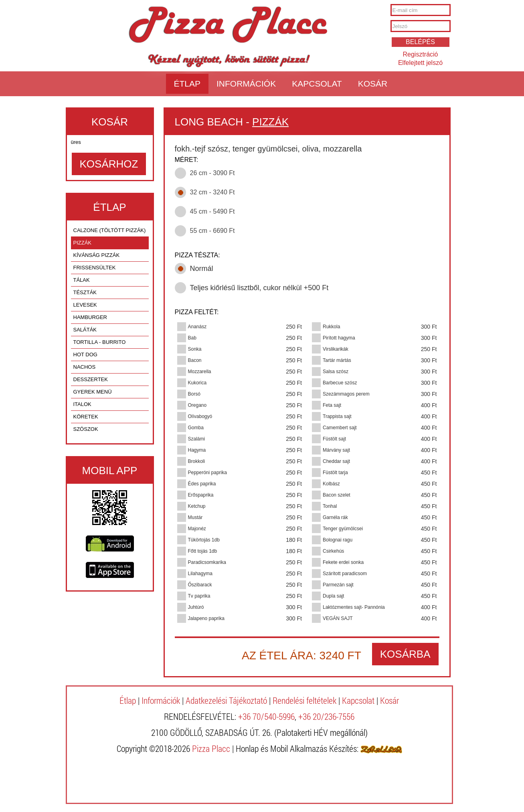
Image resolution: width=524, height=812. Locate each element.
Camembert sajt (340, 428)
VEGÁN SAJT (338, 618)
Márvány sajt (336, 450)
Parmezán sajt (338, 585)
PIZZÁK (83, 243)
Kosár (373, 84)
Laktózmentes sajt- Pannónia (354, 607)
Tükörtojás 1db (204, 540)
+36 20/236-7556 (326, 716)
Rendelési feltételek (304, 700)
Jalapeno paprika (206, 618)
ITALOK (82, 404)
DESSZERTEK (91, 379)
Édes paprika (202, 484)
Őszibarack (200, 585)
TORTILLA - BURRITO (100, 342)
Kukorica (197, 383)
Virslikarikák (336, 349)
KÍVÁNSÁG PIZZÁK (97, 255)
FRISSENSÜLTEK (95, 268)
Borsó (194, 394)
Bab (192, 338)
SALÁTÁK (85, 330)
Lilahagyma (200, 574)
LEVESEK (85, 305)
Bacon (195, 360)
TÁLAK (82, 280)
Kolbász (331, 484)
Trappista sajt (337, 416)
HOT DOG (85, 354)
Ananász (197, 327)
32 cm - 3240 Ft (212, 192)
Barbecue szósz (340, 383)
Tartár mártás (337, 360)
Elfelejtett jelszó (420, 63)
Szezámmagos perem (346, 394)
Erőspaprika (201, 495)
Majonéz (197, 529)
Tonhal (330, 506)
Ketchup (197, 506)
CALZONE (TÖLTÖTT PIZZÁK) (110, 230)
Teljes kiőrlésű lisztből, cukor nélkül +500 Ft (259, 288)
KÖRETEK (86, 417)
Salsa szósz (336, 372)
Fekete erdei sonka (343, 562)
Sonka (195, 349)
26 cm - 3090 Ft (212, 173)
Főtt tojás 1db (203, 551)
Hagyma (197, 450)
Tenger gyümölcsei (343, 529)
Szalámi (197, 439)
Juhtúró (196, 607)
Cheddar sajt (336, 461)
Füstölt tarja (335, 473)
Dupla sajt (333, 596)
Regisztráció (420, 54)
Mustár (195, 517)
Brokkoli (197, 461)
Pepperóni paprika (207, 473)
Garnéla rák (335, 517)
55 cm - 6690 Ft (212, 231)
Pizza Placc (228, 26)
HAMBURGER (90, 317)
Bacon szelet (337, 495)
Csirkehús (333, 551)
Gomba (196, 428)
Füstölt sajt (334, 439)
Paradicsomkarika (207, 562)
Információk (246, 84)
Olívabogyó (200, 416)
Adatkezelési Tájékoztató (226, 700)
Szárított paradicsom (345, 574)
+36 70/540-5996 (266, 716)
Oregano (197, 405)
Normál (202, 269)
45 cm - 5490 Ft (212, 211)
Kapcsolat (317, 84)
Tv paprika (199, 596)
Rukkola (331, 327)
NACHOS (85, 367)
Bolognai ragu (338, 540)
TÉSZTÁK (85, 292)
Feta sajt (332, 405)
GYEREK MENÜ (93, 392)
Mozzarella (200, 372)
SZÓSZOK (86, 429)
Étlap (187, 84)
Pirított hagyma (339, 338)
